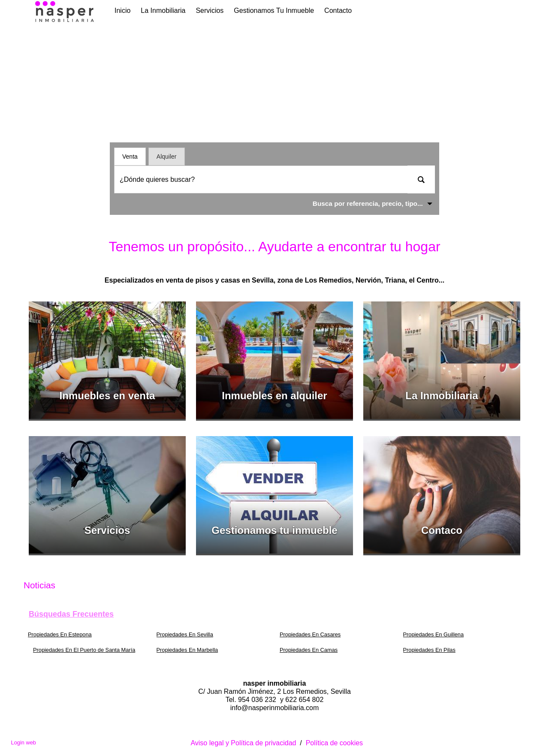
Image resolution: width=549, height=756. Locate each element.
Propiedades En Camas (309, 650)
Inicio (122, 11)
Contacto (338, 11)
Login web (24, 742)
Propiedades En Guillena (434, 634)
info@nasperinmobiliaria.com (275, 708)
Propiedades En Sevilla (185, 634)
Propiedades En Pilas (429, 650)
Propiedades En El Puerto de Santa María (84, 650)
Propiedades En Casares (310, 634)
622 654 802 (304, 700)
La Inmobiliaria (163, 11)
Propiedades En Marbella (187, 650)
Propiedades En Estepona (60, 634)
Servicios (210, 11)
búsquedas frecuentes (71, 614)
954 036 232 (258, 700)
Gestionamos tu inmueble (274, 11)
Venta (130, 157)
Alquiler (167, 157)
